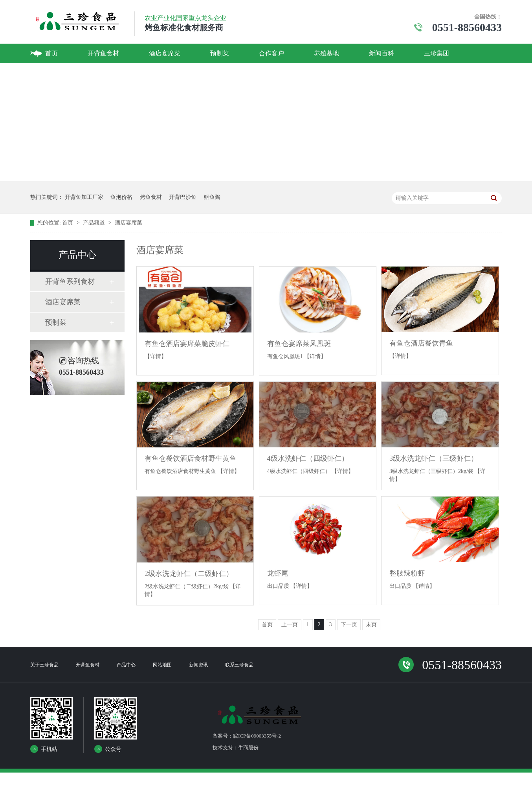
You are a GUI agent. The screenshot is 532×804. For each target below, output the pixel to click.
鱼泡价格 (121, 197)
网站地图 (162, 665)
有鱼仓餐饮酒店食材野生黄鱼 (191, 458)
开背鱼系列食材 (70, 281)
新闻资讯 (198, 665)
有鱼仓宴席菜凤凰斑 (299, 344)
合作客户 (272, 53)
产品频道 (95, 223)
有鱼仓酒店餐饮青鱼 (421, 343)
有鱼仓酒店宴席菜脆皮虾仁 (187, 344)
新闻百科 (382, 53)
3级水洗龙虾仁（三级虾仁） (434, 458)
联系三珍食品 (239, 665)
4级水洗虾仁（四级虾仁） (308, 458)
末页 (371, 625)
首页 (51, 53)
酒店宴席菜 (165, 53)
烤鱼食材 (151, 197)
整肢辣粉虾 (407, 573)
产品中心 (126, 665)
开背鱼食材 (103, 53)
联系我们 (58, 73)
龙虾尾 (278, 573)
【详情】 (156, 356)
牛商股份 (248, 748)
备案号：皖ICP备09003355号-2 (247, 736)
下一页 (349, 625)
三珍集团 (437, 53)
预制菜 (220, 53)
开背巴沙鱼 (183, 197)
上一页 (290, 625)
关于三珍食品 (44, 665)
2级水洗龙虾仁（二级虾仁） (189, 574)
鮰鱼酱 (212, 197)
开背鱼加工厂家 (84, 197)
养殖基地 (327, 53)
